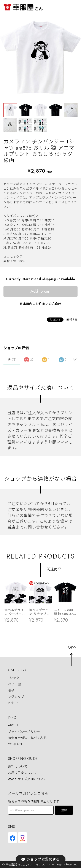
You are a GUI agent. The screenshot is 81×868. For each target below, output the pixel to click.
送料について (18, 766)
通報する (72, 320)
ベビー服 (14, 684)
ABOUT (13, 725)
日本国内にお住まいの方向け (41, 304)
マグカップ (16, 697)
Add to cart (40, 291)
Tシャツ (14, 678)
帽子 (11, 690)
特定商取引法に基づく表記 (27, 738)
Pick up (13, 703)
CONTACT (15, 744)
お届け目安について (22, 773)
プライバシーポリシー (24, 732)
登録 (64, 810)
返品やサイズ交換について (27, 779)
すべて (12, 360)
